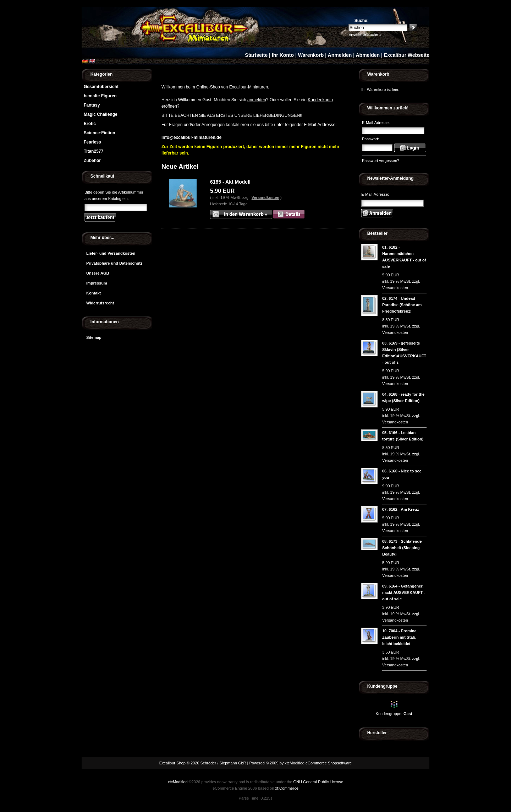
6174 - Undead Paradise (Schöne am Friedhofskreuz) (402, 305)
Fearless (92, 142)
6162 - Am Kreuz (404, 509)
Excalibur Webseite (407, 55)
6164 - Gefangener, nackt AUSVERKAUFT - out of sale (404, 592)
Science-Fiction (100, 133)
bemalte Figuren (100, 96)
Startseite (256, 55)
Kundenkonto (320, 100)
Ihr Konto (283, 55)
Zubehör (92, 161)
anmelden (257, 100)
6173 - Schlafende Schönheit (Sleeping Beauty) (402, 548)
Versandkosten (265, 197)
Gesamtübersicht (101, 87)
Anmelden (340, 55)
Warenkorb (311, 55)
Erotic (90, 124)
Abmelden (368, 55)
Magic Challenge (101, 114)
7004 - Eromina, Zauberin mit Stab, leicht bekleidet (400, 637)
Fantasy (92, 105)
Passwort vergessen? (381, 161)
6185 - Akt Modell (230, 182)
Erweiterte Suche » (365, 34)
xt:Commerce (287, 788)
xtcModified (178, 782)
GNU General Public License (318, 782)
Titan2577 (94, 151)
